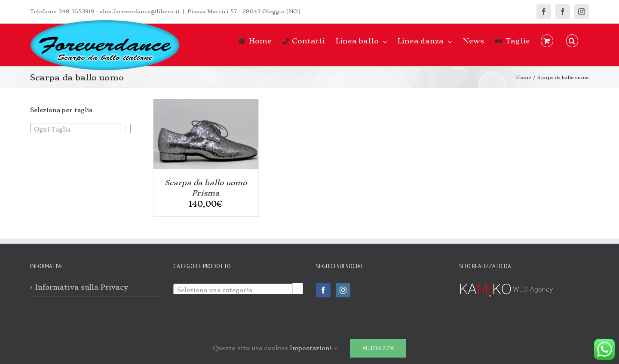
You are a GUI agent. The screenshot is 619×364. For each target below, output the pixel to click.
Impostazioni (313, 348)
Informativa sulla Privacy (82, 287)
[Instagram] (343, 290)
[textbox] (80, 129)
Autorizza (378, 348)
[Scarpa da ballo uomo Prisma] (206, 104)
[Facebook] (323, 290)
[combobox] (80, 129)
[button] (572, 41)
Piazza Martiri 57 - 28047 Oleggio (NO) (244, 11)
